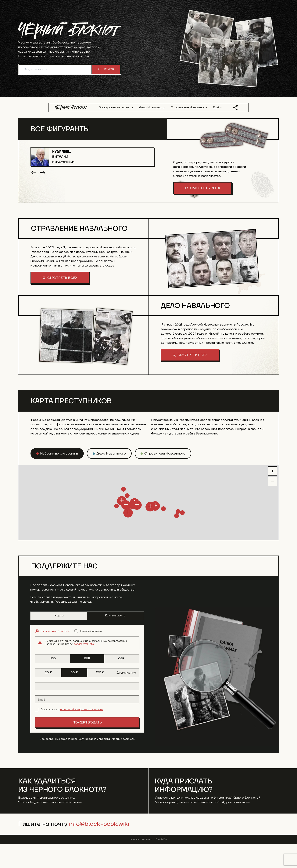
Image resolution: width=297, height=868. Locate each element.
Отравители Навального (165, 477)
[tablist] (87, 640)
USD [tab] (53, 682)
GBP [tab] (121, 682)
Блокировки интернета (116, 107)
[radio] (57, 477)
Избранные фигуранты (59, 477)
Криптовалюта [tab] (115, 639)
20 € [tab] (49, 696)
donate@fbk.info (84, 668)
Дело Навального (152, 107)
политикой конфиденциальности (81, 733)
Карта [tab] (59, 639)
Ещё (217, 107)
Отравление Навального (189, 107)
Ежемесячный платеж (52, 655)
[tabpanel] (87, 703)
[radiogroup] (87, 655)
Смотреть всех (202, 188)
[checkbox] (37, 734)
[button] (78, 536)
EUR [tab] (87, 682)
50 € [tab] (74, 696)
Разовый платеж (88, 655)
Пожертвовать (87, 746)
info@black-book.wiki (99, 848)
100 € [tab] (100, 696)
